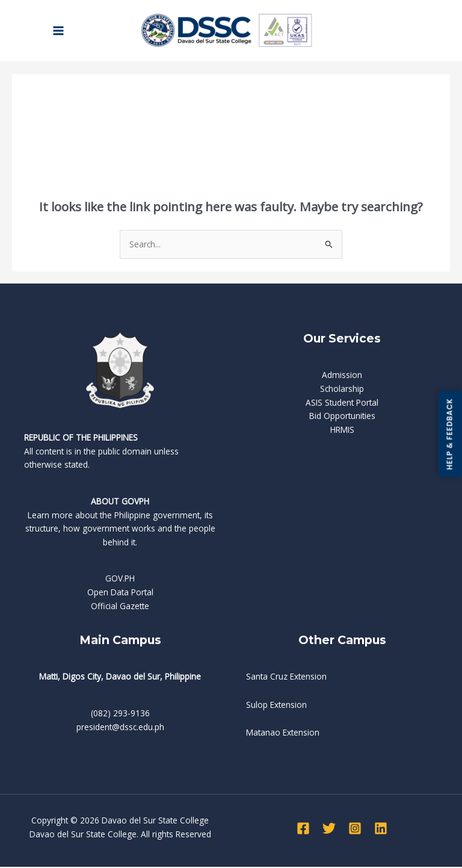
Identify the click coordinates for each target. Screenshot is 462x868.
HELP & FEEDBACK (450, 434)
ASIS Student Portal (342, 404)
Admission (342, 377)
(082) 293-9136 (120, 714)
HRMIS (342, 431)
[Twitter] (329, 829)
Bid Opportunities (342, 417)
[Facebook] (303, 829)
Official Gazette (120, 607)
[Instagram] (355, 829)
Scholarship (342, 390)
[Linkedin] (381, 829)
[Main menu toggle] (59, 31)
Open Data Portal (120, 593)
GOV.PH (120, 580)
